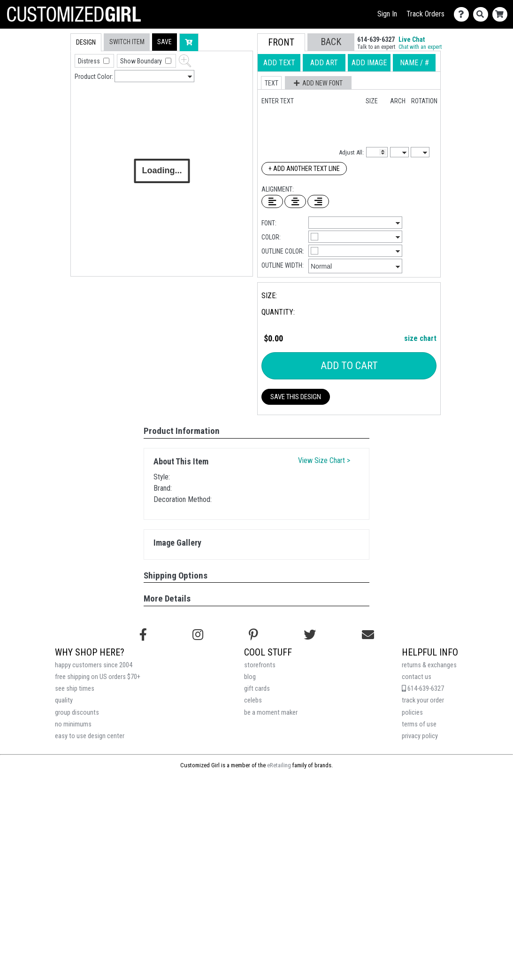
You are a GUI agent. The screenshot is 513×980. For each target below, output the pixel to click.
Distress (90, 61)
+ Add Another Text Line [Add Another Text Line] (304, 169)
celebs (253, 700)
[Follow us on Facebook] (143, 635)
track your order (423, 700)
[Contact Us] (463, 14)
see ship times (75, 689)
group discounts (77, 713)
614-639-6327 (423, 689)
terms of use (419, 724)
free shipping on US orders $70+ (98, 677)
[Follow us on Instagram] (198, 635)
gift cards (257, 689)
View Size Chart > (324, 460)
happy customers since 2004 (94, 665)
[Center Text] (295, 201)
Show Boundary (142, 61)
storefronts (260, 665)
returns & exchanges (429, 665)
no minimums (73, 724)
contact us (417, 677)
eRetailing (279, 765)
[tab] (50, 93)
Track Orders (425, 14)
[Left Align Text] (272, 201)
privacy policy (420, 736)
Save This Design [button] (296, 397)
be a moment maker (271, 713)
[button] (165, 42)
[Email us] (368, 635)
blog (250, 677)
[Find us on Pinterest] (253, 635)
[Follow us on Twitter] (310, 635)
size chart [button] (420, 338)
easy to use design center (90, 736)
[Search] (483, 14)
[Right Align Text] (318, 201)
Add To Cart (349, 366)
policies (412, 713)
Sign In (387, 14)
